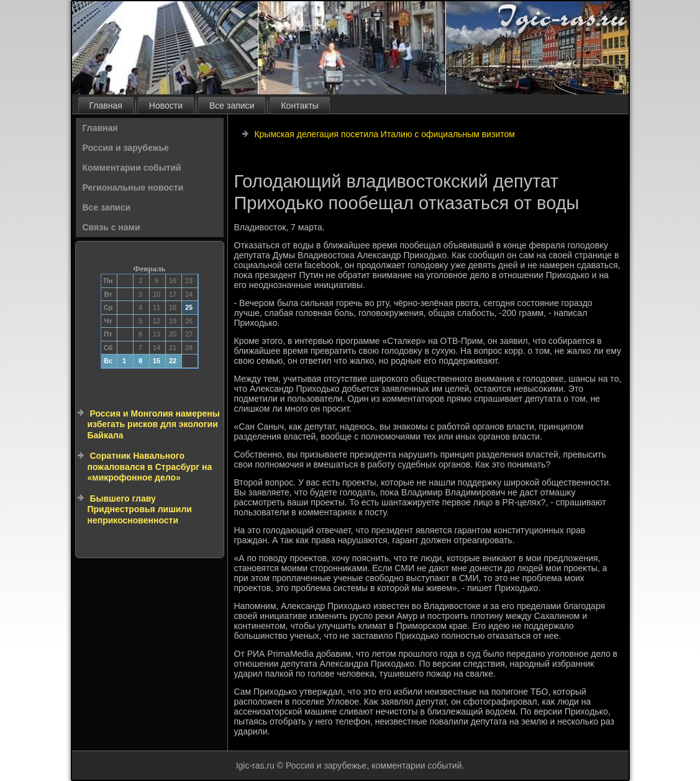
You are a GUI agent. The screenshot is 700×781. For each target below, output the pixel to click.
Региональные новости (133, 187)
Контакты (299, 106)
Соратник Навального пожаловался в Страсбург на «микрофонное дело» (150, 467)
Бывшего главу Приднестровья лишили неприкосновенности (140, 509)
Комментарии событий (132, 168)
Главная (106, 106)
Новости (166, 106)
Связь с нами (111, 227)
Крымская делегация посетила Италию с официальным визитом (384, 134)
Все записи (232, 106)
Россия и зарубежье (126, 148)
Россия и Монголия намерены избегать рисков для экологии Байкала (154, 424)
